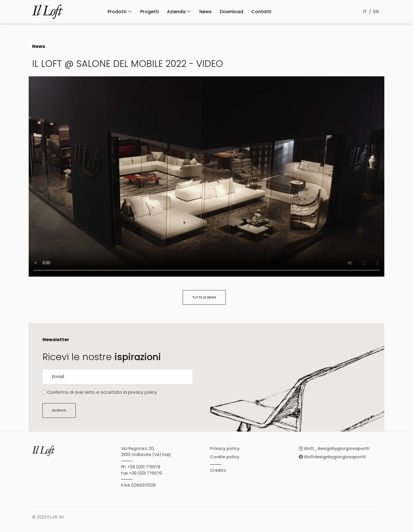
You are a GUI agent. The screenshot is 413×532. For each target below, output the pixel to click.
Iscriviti (59, 410)
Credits (218, 470)
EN (376, 12)
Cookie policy (225, 457)
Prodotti (120, 12)
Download (231, 12)
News (205, 12)
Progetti (150, 12)
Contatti (261, 12)
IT (365, 12)
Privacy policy (225, 448)
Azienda (179, 12)
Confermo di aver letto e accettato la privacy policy (102, 392)
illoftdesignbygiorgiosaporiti (332, 457)
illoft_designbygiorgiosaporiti (334, 448)
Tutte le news (204, 297)
